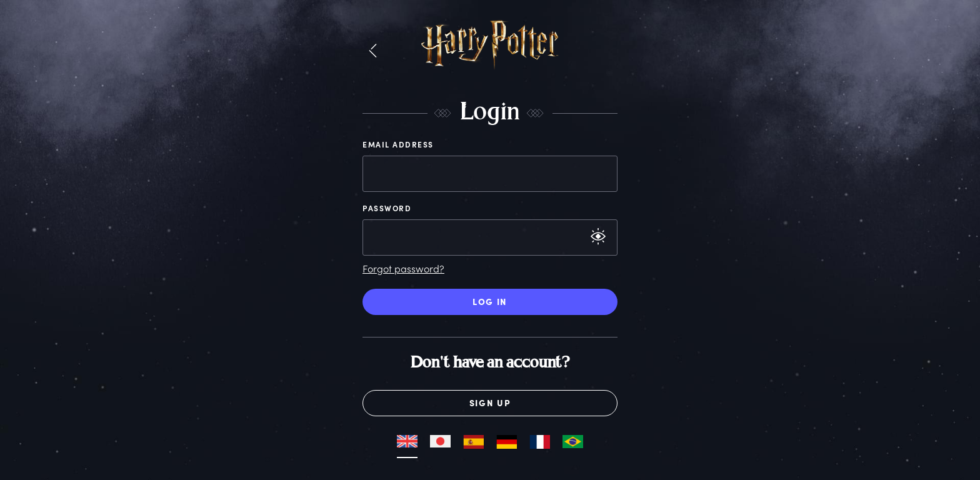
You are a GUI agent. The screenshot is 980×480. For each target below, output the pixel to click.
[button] (373, 51)
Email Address (398, 144)
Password (387, 208)
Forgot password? (403, 268)
